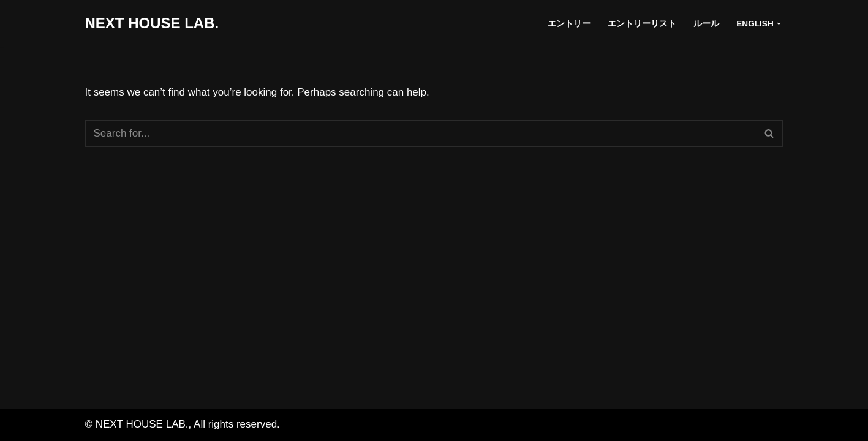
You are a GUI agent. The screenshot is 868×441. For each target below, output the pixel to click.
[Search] (421, 134)
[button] (779, 24)
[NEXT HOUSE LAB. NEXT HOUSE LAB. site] (152, 24)
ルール (706, 24)
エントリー (569, 24)
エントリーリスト (642, 24)
